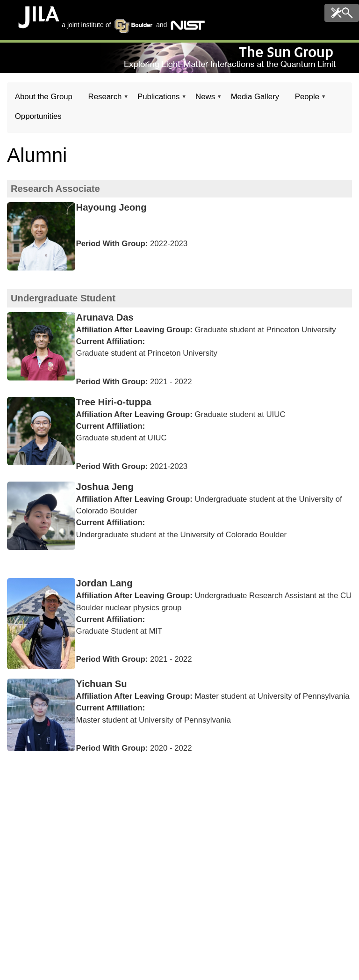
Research (105, 99)
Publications (158, 99)
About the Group (44, 97)
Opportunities (38, 116)
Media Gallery (255, 97)
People (307, 99)
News (205, 99)
